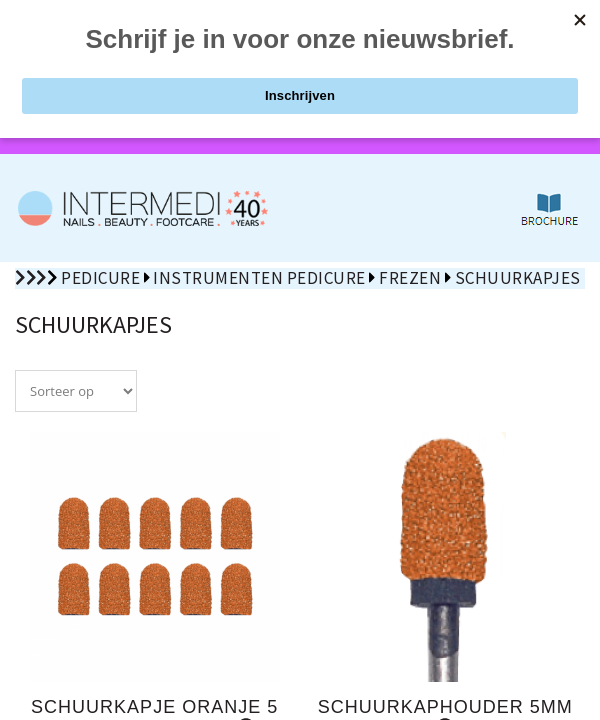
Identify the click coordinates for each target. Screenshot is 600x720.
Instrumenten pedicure (259, 278)
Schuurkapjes (518, 278)
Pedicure (100, 278)
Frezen (410, 278)
